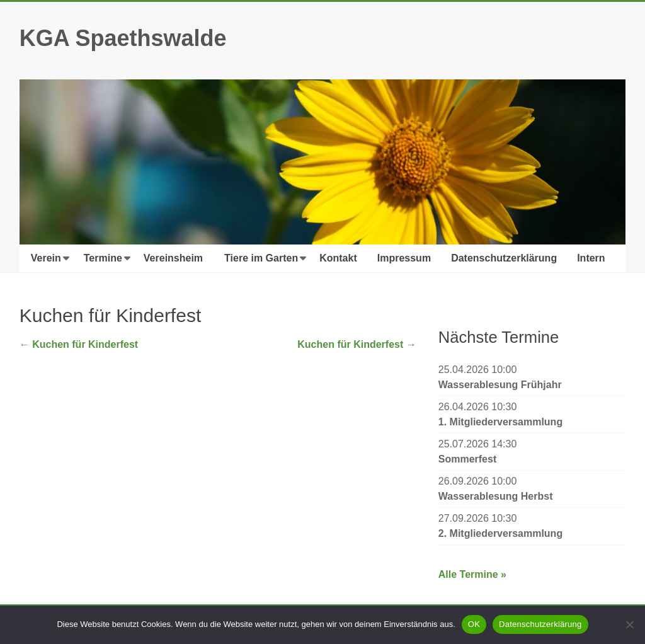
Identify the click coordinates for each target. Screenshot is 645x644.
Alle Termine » (472, 574)
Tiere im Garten (261, 258)
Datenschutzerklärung (504, 258)
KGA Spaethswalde (123, 38)
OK (474, 624)
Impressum (404, 258)
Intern (591, 258)
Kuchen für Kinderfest (79, 344)
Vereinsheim (173, 258)
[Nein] (629, 624)
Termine (103, 258)
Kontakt (338, 258)
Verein (46, 258)
